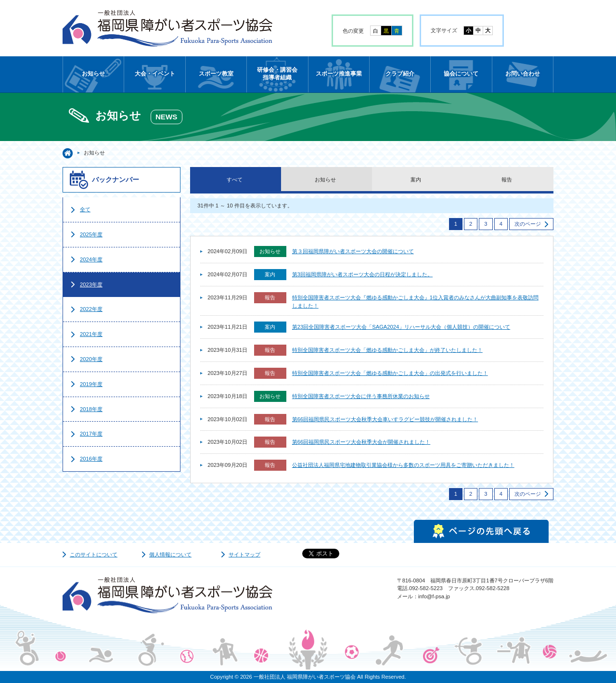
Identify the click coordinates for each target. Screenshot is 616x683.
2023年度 (91, 284)
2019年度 (91, 384)
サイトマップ (244, 554)
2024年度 (91, 259)
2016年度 (91, 459)
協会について (461, 74)
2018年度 (91, 409)
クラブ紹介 (400, 74)
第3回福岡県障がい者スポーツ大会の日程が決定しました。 (362, 274)
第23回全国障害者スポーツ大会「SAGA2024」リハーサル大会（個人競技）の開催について (401, 327)
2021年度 (91, 334)
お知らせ (93, 74)
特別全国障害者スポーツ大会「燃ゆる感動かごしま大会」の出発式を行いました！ (390, 373)
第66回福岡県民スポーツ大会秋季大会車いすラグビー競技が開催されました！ (385, 419)
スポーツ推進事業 (339, 74)
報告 (507, 180)
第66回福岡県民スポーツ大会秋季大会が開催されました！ (361, 442)
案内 (416, 180)
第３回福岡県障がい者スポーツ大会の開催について (353, 251)
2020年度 (91, 359)
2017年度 (91, 434)
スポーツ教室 (216, 74)
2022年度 (91, 309)
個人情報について (170, 554)
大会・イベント (155, 74)
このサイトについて (94, 554)
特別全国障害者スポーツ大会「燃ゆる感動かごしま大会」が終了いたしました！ (387, 350)
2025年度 (91, 234)
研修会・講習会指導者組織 (277, 74)
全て (85, 209)
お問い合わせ (523, 74)
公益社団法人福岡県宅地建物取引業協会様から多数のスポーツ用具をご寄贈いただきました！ (403, 465)
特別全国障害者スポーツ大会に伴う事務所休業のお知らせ (361, 396)
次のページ (528, 224)
